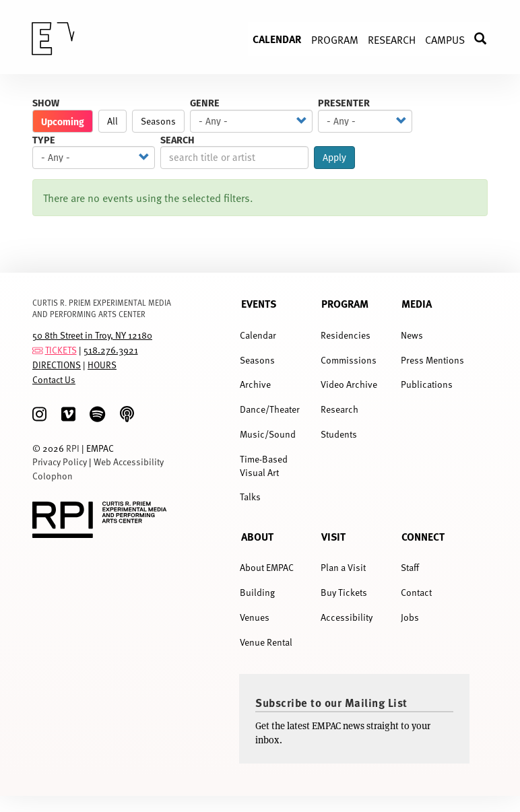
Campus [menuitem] (445, 39)
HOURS (102, 365)
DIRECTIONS (57, 365)
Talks (250, 497)
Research (339, 409)
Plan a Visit (343, 567)
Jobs (410, 617)
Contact (416, 592)
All (112, 121)
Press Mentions (432, 360)
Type (44, 140)
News (412, 335)
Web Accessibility (129, 462)
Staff (410, 567)
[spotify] (97, 414)
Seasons (158, 121)
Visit (333, 537)
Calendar (258, 335)
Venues (255, 617)
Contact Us (54, 379)
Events (259, 304)
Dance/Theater (270, 409)
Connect (423, 537)
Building (257, 592)
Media (417, 304)
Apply (334, 158)
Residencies (346, 335)
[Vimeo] (68, 414)
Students (339, 434)
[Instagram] (39, 414)
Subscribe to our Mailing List (331, 702)
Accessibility (347, 617)
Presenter (344, 103)
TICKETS (61, 350)
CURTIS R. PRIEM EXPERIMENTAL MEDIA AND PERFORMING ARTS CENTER (102, 308)
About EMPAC (267, 567)
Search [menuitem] (487, 39)
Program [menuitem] (335, 39)
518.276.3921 (111, 350)
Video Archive (349, 384)
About (257, 537)
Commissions (349, 360)
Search (177, 140)
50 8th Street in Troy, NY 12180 (92, 335)
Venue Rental (266, 642)
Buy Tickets (344, 592)
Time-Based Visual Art (264, 466)
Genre (205, 103)
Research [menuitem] (392, 39)
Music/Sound (268, 434)
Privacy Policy (60, 462)
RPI (73, 448)
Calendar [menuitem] (277, 39)
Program (345, 304)
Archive (255, 384)
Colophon (53, 476)
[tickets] (38, 350)
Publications (427, 384)
